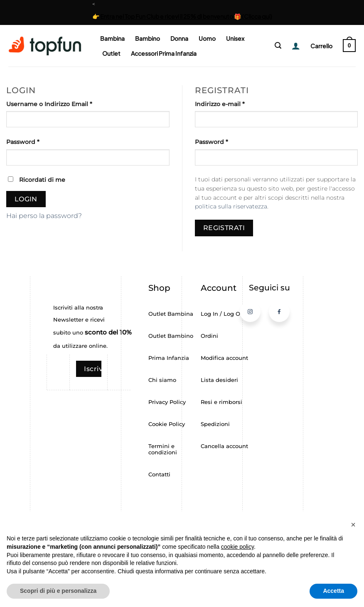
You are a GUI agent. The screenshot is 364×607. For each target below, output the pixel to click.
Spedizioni (215, 424)
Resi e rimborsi (221, 402)
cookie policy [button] (237, 547)
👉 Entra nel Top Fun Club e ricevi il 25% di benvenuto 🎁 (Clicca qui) (182, 16)
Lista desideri (219, 380)
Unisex (235, 38)
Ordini (209, 336)
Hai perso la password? (44, 216)
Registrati (224, 228)
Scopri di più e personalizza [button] (58, 591)
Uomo (207, 38)
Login (26, 199)
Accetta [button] (333, 591)
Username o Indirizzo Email (65, 104)
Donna (179, 38)
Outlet (111, 53)
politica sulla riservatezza (231, 206)
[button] (278, 46)
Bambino (148, 38)
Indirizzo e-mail (236, 104)
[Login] (293, 46)
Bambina (112, 38)
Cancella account (224, 446)
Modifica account (224, 358)
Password (39, 141)
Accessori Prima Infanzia (164, 53)
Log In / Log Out (223, 314)
